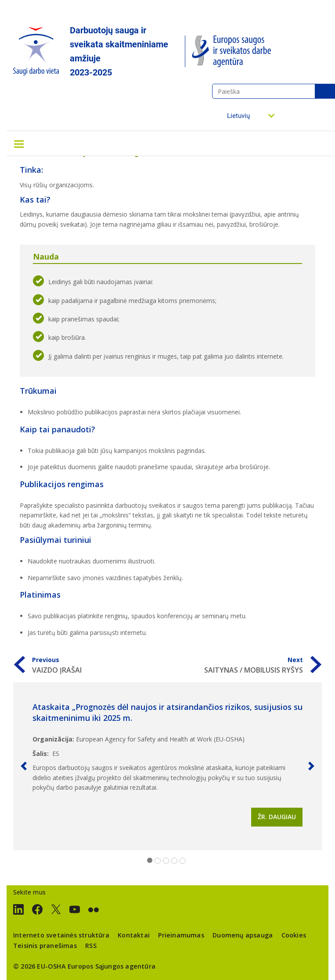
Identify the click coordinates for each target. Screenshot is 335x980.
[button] (24, 766)
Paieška (325, 91)
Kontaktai (134, 935)
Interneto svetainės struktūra (61, 935)
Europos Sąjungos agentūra (112, 966)
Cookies (294, 935)
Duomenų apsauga (243, 935)
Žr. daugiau (277, 817)
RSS (91, 946)
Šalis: (41, 754)
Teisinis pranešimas (45, 946)
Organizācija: (53, 739)
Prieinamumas (181, 935)
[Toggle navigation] (19, 143)
